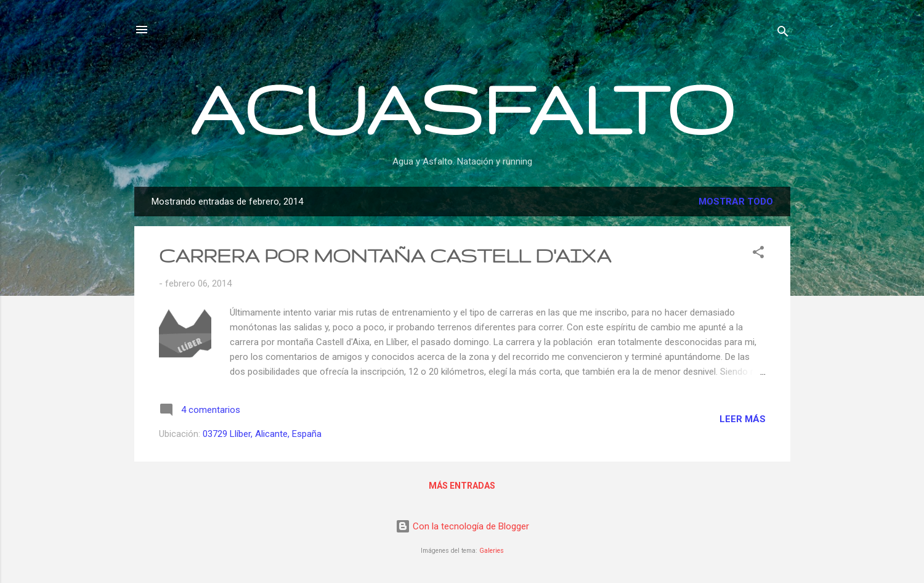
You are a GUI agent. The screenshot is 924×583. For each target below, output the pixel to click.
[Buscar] (783, 34)
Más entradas (462, 486)
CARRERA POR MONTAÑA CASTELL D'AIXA (385, 255)
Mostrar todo (736, 202)
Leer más (743, 419)
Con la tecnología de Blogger (462, 526)
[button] (758, 254)
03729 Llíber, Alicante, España (262, 434)
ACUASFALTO (462, 108)
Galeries (492, 551)
